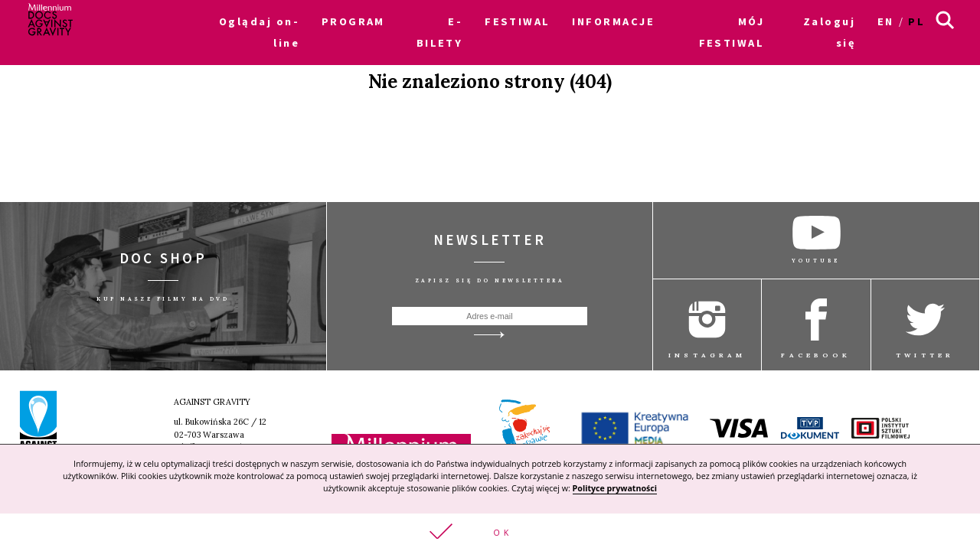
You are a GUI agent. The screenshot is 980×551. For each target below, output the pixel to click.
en (886, 21)
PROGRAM (353, 21)
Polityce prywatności (615, 488)
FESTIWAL (518, 21)
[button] (490, 532)
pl (916, 21)
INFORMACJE (613, 21)
